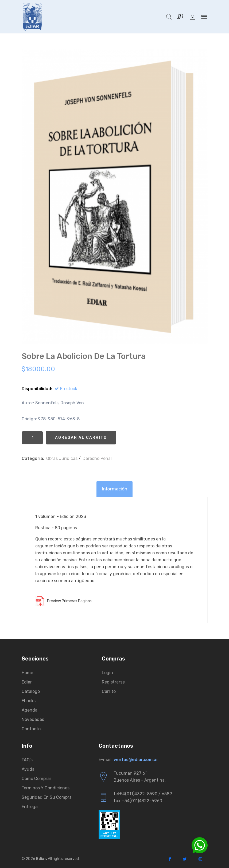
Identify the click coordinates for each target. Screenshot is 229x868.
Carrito (109, 691)
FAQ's (27, 760)
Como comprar (36, 779)
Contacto (31, 729)
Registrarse (113, 682)
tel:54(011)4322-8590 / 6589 (143, 794)
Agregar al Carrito (81, 438)
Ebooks (29, 701)
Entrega (30, 807)
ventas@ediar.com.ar (136, 760)
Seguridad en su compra (47, 797)
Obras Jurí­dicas (62, 458)
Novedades (33, 719)
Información (115, 489)
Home (27, 673)
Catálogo (31, 691)
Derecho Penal (97, 458)
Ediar (27, 682)
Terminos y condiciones (46, 788)
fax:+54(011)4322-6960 (138, 801)
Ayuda (28, 769)
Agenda (30, 710)
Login (107, 673)
